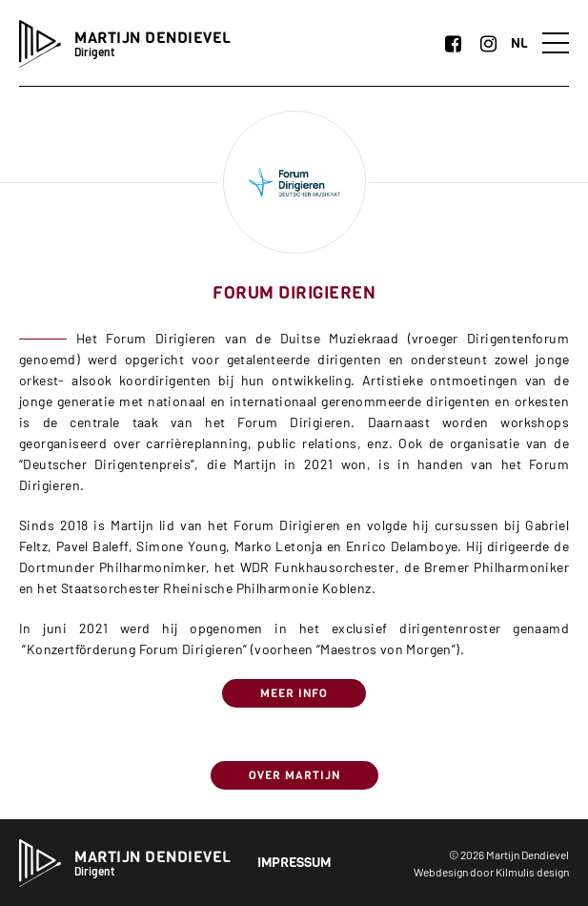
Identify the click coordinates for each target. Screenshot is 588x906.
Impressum (294, 863)
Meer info (294, 693)
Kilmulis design (532, 872)
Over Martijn (294, 775)
